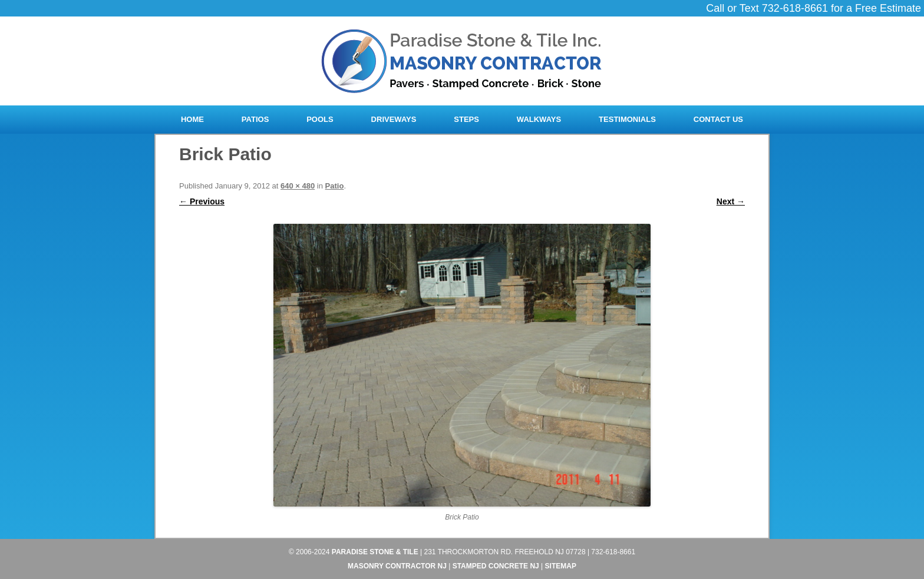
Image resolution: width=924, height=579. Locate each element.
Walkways (539, 119)
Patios (255, 119)
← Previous (202, 201)
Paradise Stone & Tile (375, 552)
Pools (320, 119)
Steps (466, 119)
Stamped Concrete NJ (496, 566)
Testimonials (627, 119)
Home (192, 119)
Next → (731, 201)
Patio (335, 186)
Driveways (394, 119)
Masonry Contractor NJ (397, 566)
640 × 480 (298, 186)
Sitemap (561, 566)
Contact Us (718, 119)
